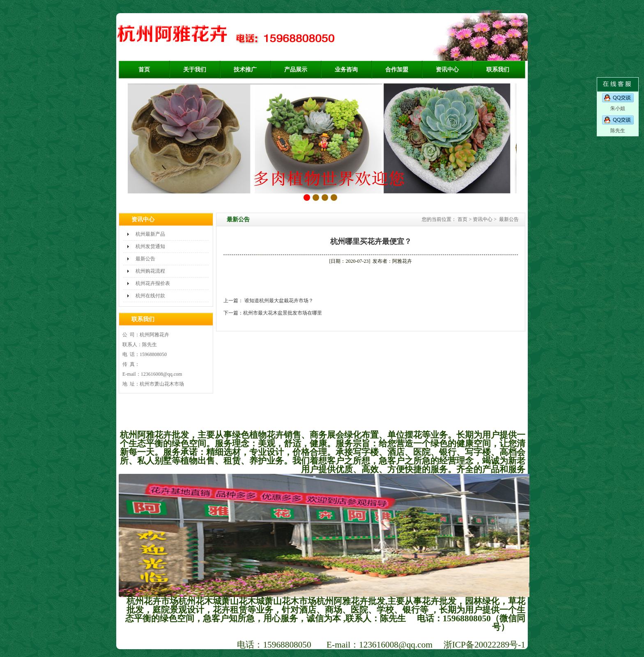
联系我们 (498, 70)
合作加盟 (397, 70)
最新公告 (145, 259)
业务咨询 (346, 70)
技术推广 (245, 70)
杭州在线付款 (150, 296)
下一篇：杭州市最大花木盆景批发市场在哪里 (273, 313)
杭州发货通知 (150, 246)
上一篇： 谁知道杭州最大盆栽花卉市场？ (268, 301)
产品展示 (296, 70)
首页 (144, 70)
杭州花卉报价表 (153, 283)
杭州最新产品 (150, 234)
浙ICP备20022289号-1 (484, 645)
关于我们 (195, 70)
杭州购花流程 (150, 271)
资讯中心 (447, 70)
